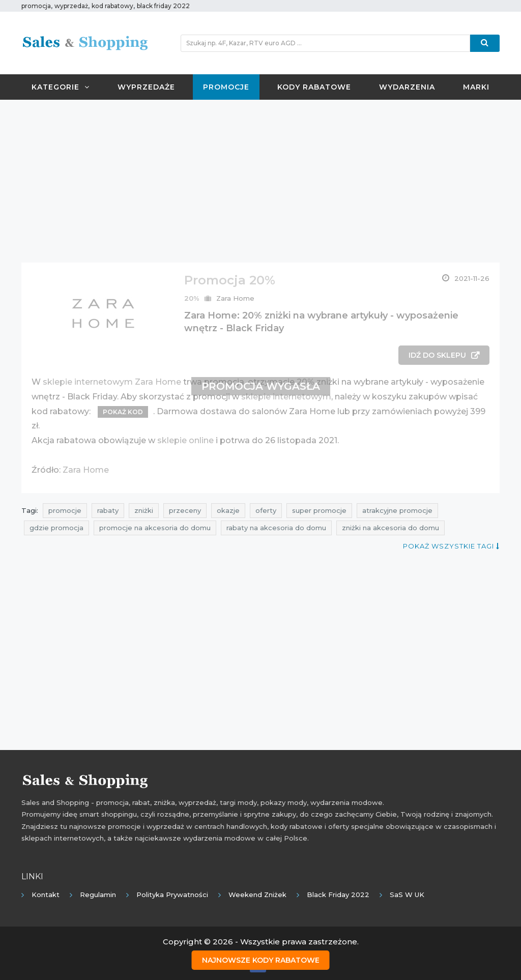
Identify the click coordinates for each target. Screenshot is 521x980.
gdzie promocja (56, 528)
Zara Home (235, 298)
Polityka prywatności (172, 895)
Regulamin (98, 895)
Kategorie (61, 87)
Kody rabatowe (314, 87)
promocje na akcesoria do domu (155, 528)
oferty (266, 510)
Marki (476, 87)
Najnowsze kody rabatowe (261, 960)
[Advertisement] (260, 181)
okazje (228, 510)
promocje (65, 510)
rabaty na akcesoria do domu (276, 528)
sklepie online (185, 440)
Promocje (226, 87)
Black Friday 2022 (338, 895)
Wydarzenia (407, 87)
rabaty (108, 510)
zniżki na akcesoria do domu (390, 528)
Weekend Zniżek (257, 895)
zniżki (144, 510)
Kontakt (46, 895)
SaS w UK (407, 895)
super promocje (319, 510)
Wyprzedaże (146, 87)
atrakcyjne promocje (397, 510)
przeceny (185, 510)
